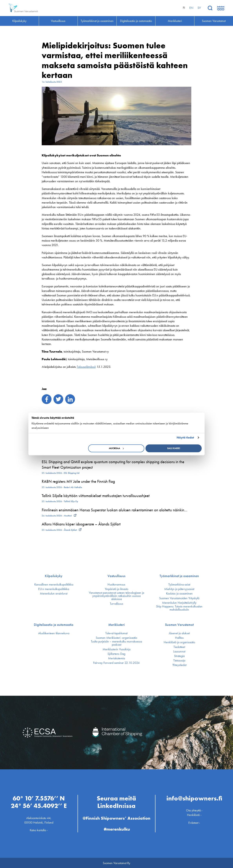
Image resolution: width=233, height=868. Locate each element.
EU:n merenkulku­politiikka (54, 589)
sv (199, 8)
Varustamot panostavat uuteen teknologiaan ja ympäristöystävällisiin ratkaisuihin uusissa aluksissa (116, 596)
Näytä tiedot (185, 438)
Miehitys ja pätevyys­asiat (179, 589)
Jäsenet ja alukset (179, 633)
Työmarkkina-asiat (179, 585)
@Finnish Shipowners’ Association (116, 818)
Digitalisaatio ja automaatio (54, 625)
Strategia (179, 656)
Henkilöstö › (194, 814)
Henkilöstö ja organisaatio (179, 642)
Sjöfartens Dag (116, 654)
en (191, 8)
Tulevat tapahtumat (116, 633)
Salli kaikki (174, 448)
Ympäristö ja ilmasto (116, 589)
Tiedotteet (179, 647)
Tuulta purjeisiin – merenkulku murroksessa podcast (116, 643)
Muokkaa (116, 448)
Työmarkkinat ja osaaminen (179, 576)
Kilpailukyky (54, 576)
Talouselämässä (86, 367)
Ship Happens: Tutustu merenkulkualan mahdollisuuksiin (179, 608)
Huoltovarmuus (116, 585)
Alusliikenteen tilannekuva (54, 633)
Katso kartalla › (39, 830)
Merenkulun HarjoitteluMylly (179, 603)
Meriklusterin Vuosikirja (116, 649)
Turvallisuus (116, 604)
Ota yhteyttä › (194, 810)
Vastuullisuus (116, 576)
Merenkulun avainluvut (54, 594)
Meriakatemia (116, 658)
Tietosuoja (179, 660)
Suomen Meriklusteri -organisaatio (116, 638)
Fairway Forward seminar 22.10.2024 (116, 663)
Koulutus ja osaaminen (179, 594)
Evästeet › (194, 822)
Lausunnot (179, 651)
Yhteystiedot (179, 665)
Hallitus (179, 638)
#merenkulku (117, 829)
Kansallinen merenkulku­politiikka (54, 585)
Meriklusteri (116, 625)
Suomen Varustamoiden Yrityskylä (179, 598)
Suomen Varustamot (179, 625)
